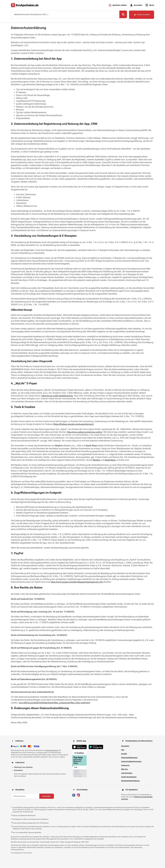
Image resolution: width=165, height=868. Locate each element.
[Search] (122, 15)
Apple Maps (110, 460)
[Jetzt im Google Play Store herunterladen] (96, 747)
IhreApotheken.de (52, 750)
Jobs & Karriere (127, 773)
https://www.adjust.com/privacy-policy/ (85, 432)
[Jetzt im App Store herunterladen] (79, 747)
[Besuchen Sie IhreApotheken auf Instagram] (78, 795)
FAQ (123, 750)
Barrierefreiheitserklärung (130, 781)
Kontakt (124, 754)
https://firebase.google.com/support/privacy (73, 424)
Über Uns (124, 769)
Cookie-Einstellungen (129, 777)
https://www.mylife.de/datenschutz (57, 396)
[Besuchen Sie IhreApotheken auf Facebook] (74, 795)
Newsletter (125, 746)
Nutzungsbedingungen (129, 758)
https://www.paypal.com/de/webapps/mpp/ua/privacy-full (77, 582)
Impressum (125, 765)
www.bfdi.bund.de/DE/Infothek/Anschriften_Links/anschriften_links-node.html (54, 703)
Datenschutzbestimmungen (131, 762)
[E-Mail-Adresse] (25, 796)
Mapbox (96, 460)
